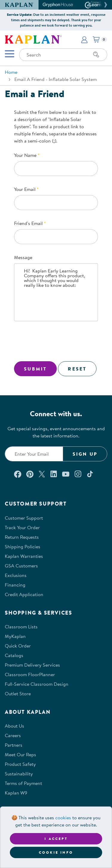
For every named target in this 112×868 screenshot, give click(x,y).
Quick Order (18, 646)
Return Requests (22, 537)
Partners (14, 745)
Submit (35, 369)
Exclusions (16, 575)
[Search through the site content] (63, 55)
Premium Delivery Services (32, 665)
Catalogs (14, 655)
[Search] (96, 55)
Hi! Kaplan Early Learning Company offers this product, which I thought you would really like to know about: (56, 292)
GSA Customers (21, 566)
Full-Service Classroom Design (37, 684)
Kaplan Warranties (24, 556)
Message (23, 257)
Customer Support (24, 518)
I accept (56, 839)
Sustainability (19, 774)
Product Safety (20, 764)
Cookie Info (56, 852)
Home (11, 72)
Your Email (25, 189)
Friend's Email (28, 223)
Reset (77, 369)
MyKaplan (15, 636)
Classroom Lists (21, 627)
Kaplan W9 (16, 793)
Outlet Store (18, 694)
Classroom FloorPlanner (30, 674)
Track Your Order (22, 527)
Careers (13, 735)
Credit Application (24, 594)
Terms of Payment (23, 783)
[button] (105, 5)
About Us (14, 726)
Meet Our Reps (20, 754)
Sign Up (85, 454)
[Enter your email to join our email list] (34, 454)
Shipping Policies (23, 546)
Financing (15, 585)
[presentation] (59, 342)
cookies (63, 818)
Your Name (25, 155)
